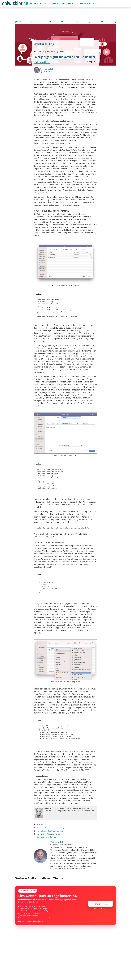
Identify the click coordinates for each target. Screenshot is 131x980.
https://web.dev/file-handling (46, 837)
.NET (50, 22)
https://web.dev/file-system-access (48, 834)
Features (72, 3)
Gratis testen (101, 904)
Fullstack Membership (54, 3)
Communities (86, 3)
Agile (90, 22)
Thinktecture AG (48, 72)
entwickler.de (15, 4)
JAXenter (19, 22)
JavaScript (35, 22)
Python (76, 22)
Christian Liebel (46, 69)
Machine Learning (108, 22)
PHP (63, 22)
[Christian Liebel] (37, 70)
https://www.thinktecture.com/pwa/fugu (50, 828)
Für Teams (35, 3)
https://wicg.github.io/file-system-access (50, 831)
